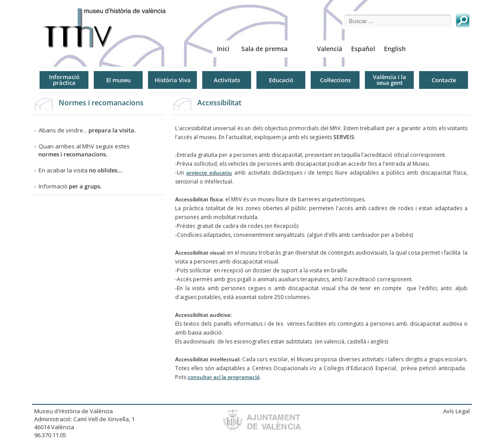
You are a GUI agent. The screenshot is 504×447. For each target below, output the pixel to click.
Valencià (330, 49)
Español (363, 49)
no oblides (103, 170)
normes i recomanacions (72, 154)
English (395, 49)
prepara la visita (111, 130)
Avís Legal (456, 411)
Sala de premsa (264, 49)
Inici (223, 49)
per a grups (84, 186)
